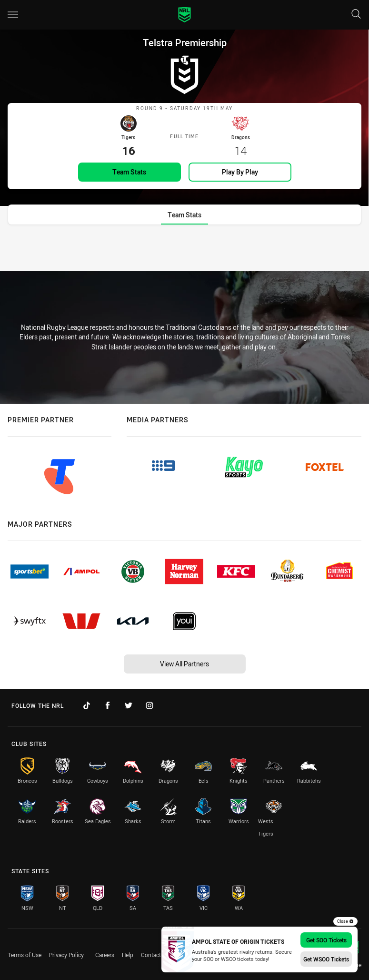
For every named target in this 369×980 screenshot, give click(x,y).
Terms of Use (25, 955)
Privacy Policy (66, 955)
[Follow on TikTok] (87, 706)
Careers (105, 955)
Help (128, 955)
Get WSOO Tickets (326, 959)
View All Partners (184, 664)
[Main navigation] (13, 15)
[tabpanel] (184, 257)
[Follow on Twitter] (129, 706)
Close (345, 921)
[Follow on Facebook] (108, 706)
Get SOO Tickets (326, 940)
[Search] (356, 15)
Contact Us (155, 955)
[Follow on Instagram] (150, 706)
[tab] (184, 226)
